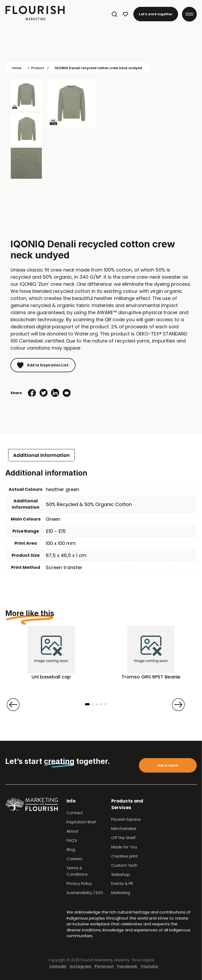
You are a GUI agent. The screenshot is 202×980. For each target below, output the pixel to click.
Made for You (124, 847)
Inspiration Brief (81, 822)
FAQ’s (72, 840)
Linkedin (58, 966)
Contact (75, 813)
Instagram (80, 966)
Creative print (125, 856)
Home (17, 68)
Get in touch (168, 765)
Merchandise (124, 829)
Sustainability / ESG (85, 893)
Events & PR (122, 884)
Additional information (41, 455)
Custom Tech (124, 865)
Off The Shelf (123, 838)
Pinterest (104, 966)
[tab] (41, 455)
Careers (74, 859)
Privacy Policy (79, 884)
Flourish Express (126, 819)
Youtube (149, 966)
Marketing (121, 893)
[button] (87, 704)
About (72, 831)
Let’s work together (156, 14)
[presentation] (13, 705)
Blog (71, 850)
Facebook (127, 966)
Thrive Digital (143, 960)
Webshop (121, 875)
